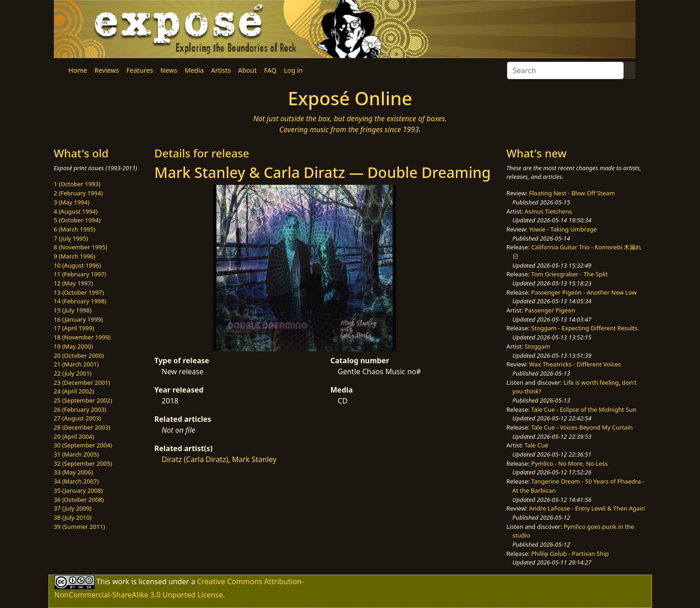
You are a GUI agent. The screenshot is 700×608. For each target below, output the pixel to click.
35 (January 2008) (78, 490)
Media (194, 70)
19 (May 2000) (74, 346)
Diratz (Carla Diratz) (195, 459)
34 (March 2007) (76, 481)
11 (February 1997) (80, 274)
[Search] (565, 70)
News (169, 70)
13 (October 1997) (79, 292)
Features (139, 70)
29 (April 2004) (74, 436)
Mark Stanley (254, 459)
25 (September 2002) (83, 400)
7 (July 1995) (71, 238)
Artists (221, 70)
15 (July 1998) (73, 310)
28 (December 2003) (82, 427)
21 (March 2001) (76, 364)
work (120, 581)
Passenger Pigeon (550, 310)
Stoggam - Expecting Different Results (585, 328)
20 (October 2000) (79, 355)
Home (78, 70)
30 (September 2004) (83, 445)
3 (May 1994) (72, 202)
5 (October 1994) (77, 220)
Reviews (107, 70)
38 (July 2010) (73, 517)
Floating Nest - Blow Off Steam (572, 193)
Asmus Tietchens (548, 211)
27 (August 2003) (77, 418)
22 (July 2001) (73, 373)
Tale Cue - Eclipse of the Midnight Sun (584, 409)
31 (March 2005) (76, 454)
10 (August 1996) (77, 265)
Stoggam (537, 346)
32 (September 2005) (83, 463)
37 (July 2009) (73, 508)
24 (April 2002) (74, 391)
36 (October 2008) (79, 500)
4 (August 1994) (76, 211)
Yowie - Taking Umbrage (563, 229)
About (248, 70)
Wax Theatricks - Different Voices (575, 364)
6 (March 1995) (75, 229)
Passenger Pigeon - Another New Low (584, 292)
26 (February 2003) (80, 409)
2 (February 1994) (78, 193)
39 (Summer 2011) (80, 527)
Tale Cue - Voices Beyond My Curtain (582, 427)
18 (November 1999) (83, 337)
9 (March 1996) (75, 256)
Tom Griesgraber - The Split (569, 274)
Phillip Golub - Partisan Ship (570, 554)
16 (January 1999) (78, 319)
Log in (293, 70)
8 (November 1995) (81, 247)
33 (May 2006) (74, 472)
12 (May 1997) (74, 283)
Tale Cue (536, 445)
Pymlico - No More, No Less (570, 463)
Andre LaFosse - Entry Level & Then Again (587, 508)
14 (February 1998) (80, 301)
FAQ (270, 70)
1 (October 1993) (77, 184)
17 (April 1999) (74, 328)
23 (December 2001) (82, 382)
